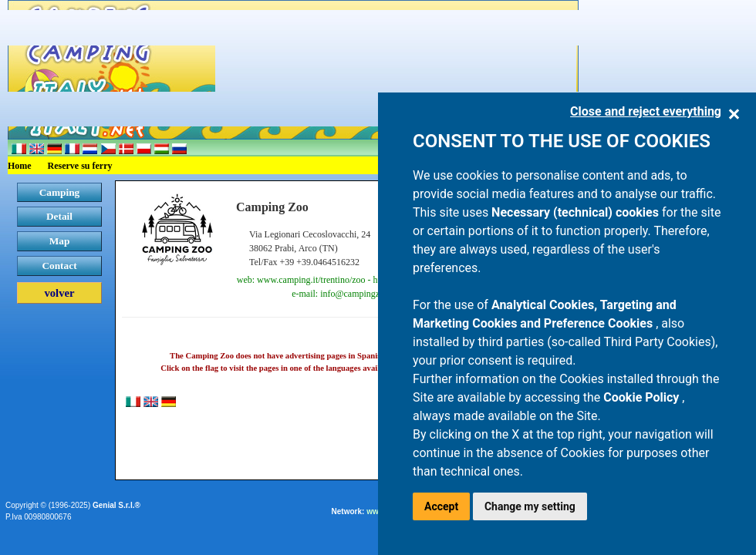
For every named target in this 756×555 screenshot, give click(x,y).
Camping (60, 192)
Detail (59, 216)
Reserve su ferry (80, 166)
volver (59, 293)
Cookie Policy (643, 397)
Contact (59, 266)
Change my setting (530, 506)
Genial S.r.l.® (116, 505)
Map (60, 241)
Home (20, 166)
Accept (441, 506)
